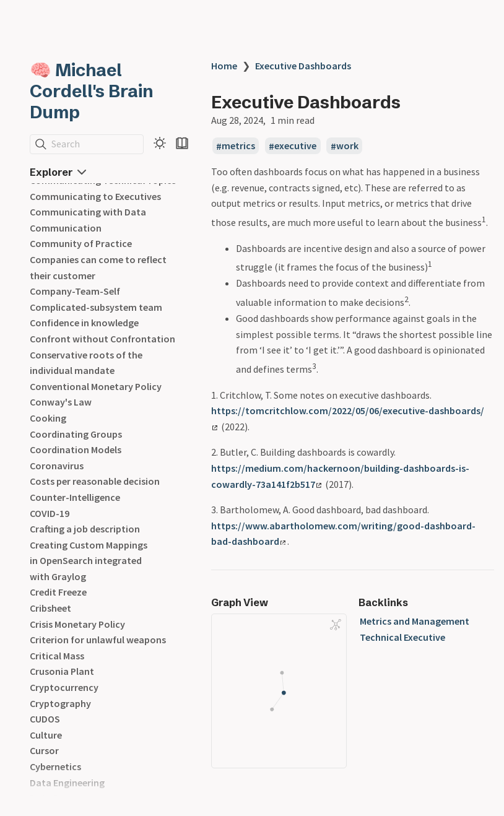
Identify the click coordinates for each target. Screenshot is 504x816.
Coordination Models (76, 449)
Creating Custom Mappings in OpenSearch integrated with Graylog (89, 561)
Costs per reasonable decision (95, 481)
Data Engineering (67, 783)
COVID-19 (50, 513)
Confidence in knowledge (84, 323)
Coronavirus (57, 466)
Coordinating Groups (76, 434)
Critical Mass (57, 656)
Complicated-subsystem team (96, 307)
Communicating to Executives (95, 196)
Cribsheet (50, 608)
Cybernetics (55, 766)
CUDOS (45, 719)
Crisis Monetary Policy (77, 624)
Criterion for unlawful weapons (98, 640)
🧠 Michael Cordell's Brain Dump (92, 91)
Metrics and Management (415, 621)
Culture (46, 735)
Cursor (44, 750)
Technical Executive (402, 637)
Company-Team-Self (75, 291)
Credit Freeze (58, 592)
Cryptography (60, 703)
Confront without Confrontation (102, 339)
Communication (66, 228)
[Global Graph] (336, 625)
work (347, 146)
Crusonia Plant (62, 671)
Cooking (48, 418)
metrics (238, 146)
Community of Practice (81, 243)
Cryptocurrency (64, 687)
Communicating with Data (88, 212)
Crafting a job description (85, 529)
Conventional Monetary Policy (96, 386)
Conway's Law (61, 402)
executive (295, 146)
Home (224, 66)
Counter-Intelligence (75, 497)
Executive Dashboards (303, 66)
